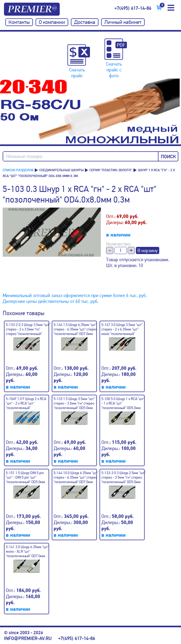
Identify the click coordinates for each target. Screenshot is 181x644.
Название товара (24, 156)
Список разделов (18, 170)
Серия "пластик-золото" (111, 170)
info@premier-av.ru (28, 638)
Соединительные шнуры (61, 170)
